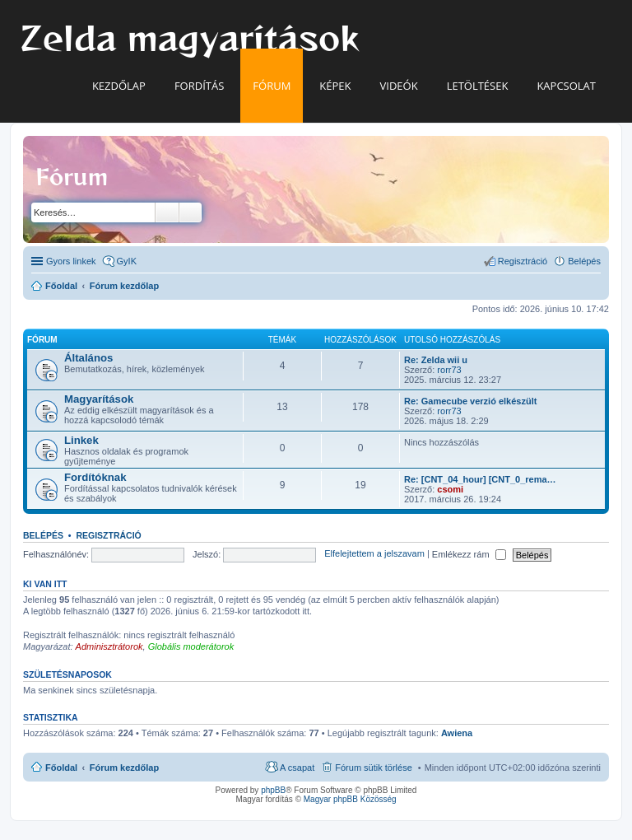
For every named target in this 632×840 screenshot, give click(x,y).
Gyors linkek (71, 261)
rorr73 (449, 370)
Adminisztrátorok (109, 646)
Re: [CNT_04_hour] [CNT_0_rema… (480, 479)
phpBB (273, 790)
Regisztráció (108, 535)
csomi (450, 489)
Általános (88, 358)
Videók (399, 86)
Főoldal (61, 768)
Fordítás (199, 86)
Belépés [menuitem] (584, 261)
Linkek (81, 440)
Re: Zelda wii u (436, 360)
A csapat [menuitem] (297, 768)
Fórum (272, 86)
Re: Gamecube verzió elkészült (470, 401)
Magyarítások (99, 399)
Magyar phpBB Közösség (350, 799)
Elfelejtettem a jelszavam (374, 554)
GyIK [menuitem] (127, 261)
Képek (335, 86)
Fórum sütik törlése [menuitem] (374, 768)
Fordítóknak (95, 477)
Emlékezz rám (469, 554)
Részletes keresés (191, 212)
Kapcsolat (566, 86)
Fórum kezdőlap (124, 768)
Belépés (43, 535)
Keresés (167, 212)
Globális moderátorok (191, 646)
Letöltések (478, 86)
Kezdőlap (119, 86)
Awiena (457, 733)
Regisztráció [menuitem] (523, 261)
